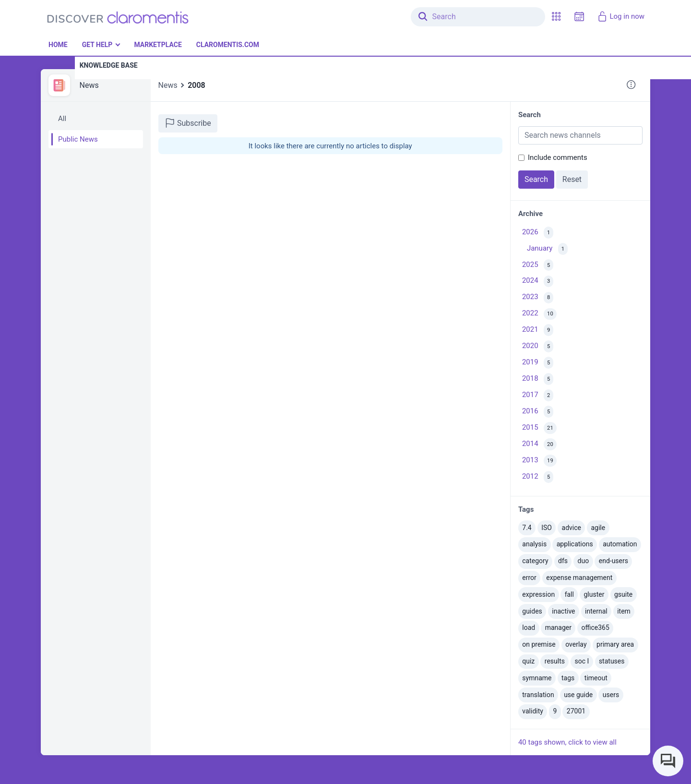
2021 (538, 330)
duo (584, 561)
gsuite (623, 594)
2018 (538, 379)
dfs (563, 561)
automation (620, 544)
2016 (538, 412)
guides (532, 611)
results (555, 661)
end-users (614, 561)
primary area (615, 644)
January (547, 249)
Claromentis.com (228, 45)
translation (538, 695)
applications (575, 544)
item (624, 611)
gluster (594, 594)
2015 (539, 428)
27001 (576, 711)
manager (558, 627)
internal (596, 611)
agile (598, 528)
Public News (78, 139)
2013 (539, 461)
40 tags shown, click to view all (567, 742)
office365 (596, 627)
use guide (578, 695)
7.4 (527, 528)
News (89, 85)
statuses (612, 661)
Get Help (97, 45)
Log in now (621, 16)
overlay (576, 644)
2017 (538, 395)
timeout (596, 678)
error (529, 578)
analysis (534, 544)
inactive (563, 611)
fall (569, 594)
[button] (556, 17)
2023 (538, 298)
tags (568, 678)
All (62, 119)
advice (572, 528)
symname (537, 678)
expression (538, 594)
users (611, 695)
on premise (539, 644)
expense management (579, 578)
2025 (538, 265)
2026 (538, 233)
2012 (538, 477)
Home (58, 45)
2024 (538, 282)
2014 (539, 444)
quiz (528, 661)
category (535, 561)
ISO (547, 528)
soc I (582, 661)
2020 (538, 346)
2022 (539, 314)
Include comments (558, 157)
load (529, 627)
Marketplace (158, 45)
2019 (538, 363)
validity (533, 711)
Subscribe (188, 123)
